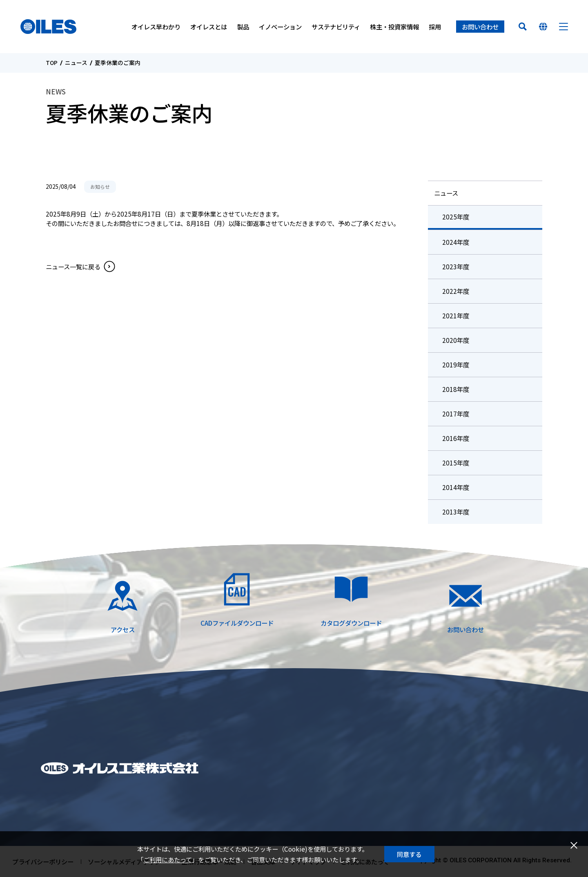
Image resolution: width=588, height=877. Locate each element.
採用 (435, 27)
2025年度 (456, 217)
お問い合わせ (480, 27)
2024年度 (456, 242)
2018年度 (456, 389)
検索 (523, 27)
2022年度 (456, 291)
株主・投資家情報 (394, 27)
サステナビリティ (336, 27)
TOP (52, 63)
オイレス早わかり (156, 27)
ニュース (76, 63)
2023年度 (456, 266)
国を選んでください (543, 27)
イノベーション (280, 27)
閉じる (574, 846)
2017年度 (456, 414)
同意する (409, 854)
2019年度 (456, 365)
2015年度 (456, 463)
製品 (243, 27)
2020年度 (456, 340)
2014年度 (456, 487)
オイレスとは (209, 27)
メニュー (563, 27)
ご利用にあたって (168, 859)
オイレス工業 (48, 27)
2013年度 (456, 512)
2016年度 (456, 438)
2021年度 (456, 315)
